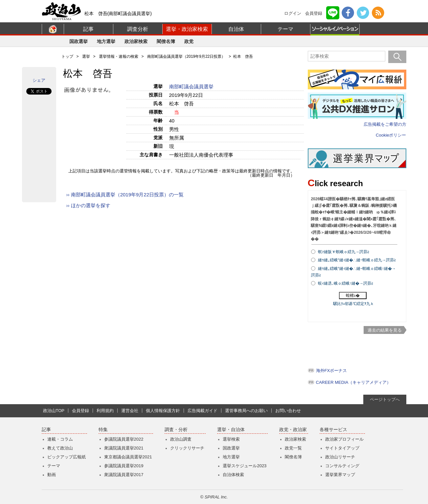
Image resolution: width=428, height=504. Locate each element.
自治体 (236, 29)
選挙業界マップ (340, 475)
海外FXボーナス (332, 371)
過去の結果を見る (385, 330)
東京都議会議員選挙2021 (128, 457)
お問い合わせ (288, 411)
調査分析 (138, 29)
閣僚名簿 (166, 41)
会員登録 (314, 13)
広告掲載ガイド (203, 411)
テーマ (285, 29)
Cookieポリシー (391, 135)
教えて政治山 (60, 448)
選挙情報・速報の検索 (119, 56)
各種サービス (333, 430)
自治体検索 (233, 475)
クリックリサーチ (187, 448)
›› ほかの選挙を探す (88, 205)
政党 (189, 41)
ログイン (293, 13)
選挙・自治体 (231, 430)
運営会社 (130, 411)
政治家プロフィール (344, 439)
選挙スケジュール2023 (245, 466)
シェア (39, 80)
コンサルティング (342, 466)
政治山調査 (181, 439)
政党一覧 (293, 448)
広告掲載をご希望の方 (385, 124)
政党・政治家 (293, 430)
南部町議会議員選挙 (192, 87)
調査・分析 (176, 430)
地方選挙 (106, 41)
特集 (103, 430)
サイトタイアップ (342, 448)
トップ (67, 56)
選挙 (86, 56)
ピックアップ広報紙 (67, 457)
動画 (52, 475)
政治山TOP (54, 411)
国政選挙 (79, 41)
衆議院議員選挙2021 (124, 448)
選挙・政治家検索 (187, 29)
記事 (88, 29)
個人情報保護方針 (163, 411)
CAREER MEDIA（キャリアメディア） (354, 382)
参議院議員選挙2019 (124, 466)
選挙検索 (231, 439)
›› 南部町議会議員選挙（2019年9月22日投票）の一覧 (125, 195)
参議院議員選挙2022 (124, 439)
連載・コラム (60, 439)
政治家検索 (136, 41)
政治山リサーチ (340, 457)
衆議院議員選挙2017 (124, 475)
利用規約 (105, 411)
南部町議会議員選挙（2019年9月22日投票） (186, 56)
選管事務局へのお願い (246, 411)
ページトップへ (385, 399)
